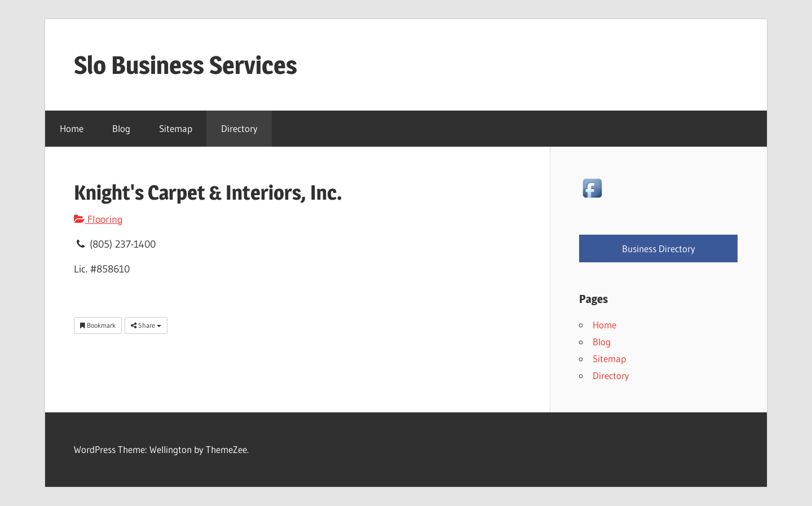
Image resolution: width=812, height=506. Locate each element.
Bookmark (98, 325)
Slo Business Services (186, 65)
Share (146, 325)
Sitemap (176, 128)
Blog (121, 128)
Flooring (98, 219)
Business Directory (659, 248)
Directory (239, 128)
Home (72, 128)
